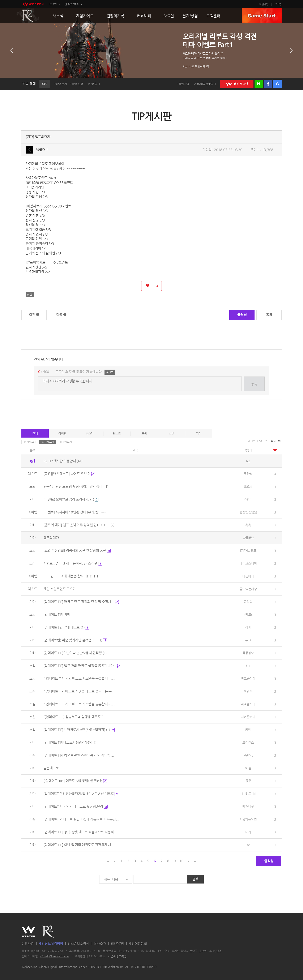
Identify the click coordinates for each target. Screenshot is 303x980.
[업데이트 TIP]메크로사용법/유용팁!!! (70, 742)
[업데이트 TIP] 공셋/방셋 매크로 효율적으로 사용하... (80, 832)
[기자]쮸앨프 (248, 551)
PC (55, 4)
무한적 (248, 474)
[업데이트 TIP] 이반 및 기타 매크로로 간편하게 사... (79, 845)
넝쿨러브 (42, 150)
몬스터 (90, 433)
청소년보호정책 (78, 944)
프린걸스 (248, 742)
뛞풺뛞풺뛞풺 (248, 512)
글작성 (242, 315)
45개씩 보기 (66, 442)
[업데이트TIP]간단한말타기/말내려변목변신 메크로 (81, 794)
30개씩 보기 (48, 442)
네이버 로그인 (259, 84)
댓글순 (263, 441)
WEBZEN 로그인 (237, 84)
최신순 (251, 441)
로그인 (278, 4)
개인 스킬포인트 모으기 (60, 589)
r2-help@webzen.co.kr (55, 956)
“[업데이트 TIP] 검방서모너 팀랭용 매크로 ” (73, 717)
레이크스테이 (248, 563)
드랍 (144, 433)
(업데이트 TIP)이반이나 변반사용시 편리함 (75, 653)
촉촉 (248, 525)
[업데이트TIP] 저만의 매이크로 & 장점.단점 (76, 806)
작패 (248, 627)
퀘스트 (117, 433)
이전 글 (34, 315)
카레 (248, 730)
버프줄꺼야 (248, 678)
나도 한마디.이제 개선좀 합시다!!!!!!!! (71, 576)
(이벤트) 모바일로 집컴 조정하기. (71, 499)
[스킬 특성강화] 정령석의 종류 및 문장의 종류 (77, 551)
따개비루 (248, 806)
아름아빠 (248, 576)
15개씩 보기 (30, 442)
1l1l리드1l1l (248, 794)
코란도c (248, 755)
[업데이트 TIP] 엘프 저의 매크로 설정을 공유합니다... (82, 666)
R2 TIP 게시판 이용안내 (63, 461)
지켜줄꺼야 (248, 704)
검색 (195, 879)
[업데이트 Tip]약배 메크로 (66, 627)
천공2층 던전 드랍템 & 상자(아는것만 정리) (76, 487)
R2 (28, 16)
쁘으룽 (248, 487)
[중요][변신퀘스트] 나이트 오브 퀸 (69, 474)
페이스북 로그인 (268, 84)
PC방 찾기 (94, 84)
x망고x (248, 614)
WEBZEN (28, 932)
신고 (30, 295)
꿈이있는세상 (248, 589)
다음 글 (61, 315)
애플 (248, 768)
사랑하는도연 (248, 819)
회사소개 (100, 944)
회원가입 (264, 4)
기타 (199, 433)
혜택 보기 (61, 84)
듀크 (248, 640)
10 (181, 861)
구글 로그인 (277, 84)
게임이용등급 (138, 944)
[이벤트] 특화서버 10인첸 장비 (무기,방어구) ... (76, 512)
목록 (269, 315)
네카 (248, 832)
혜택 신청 (77, 84)
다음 (291, 51)
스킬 (171, 433)
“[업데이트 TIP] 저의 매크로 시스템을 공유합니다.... (79, 678)
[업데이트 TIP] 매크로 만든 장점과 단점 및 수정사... (81, 602)
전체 (35, 433)
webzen (33, 4)
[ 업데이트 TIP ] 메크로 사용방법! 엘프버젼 (75, 781)
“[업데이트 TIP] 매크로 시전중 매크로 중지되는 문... (79, 691)
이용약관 (28, 944)
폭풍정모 (248, 653)
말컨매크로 (51, 768)
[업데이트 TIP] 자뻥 (57, 614)
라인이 (248, 499)
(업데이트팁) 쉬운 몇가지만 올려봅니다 (75, 640)
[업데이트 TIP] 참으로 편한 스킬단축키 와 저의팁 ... (79, 755)
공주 (248, 781)
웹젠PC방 (117, 944)
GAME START (262, 16)
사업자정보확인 (117, 956)
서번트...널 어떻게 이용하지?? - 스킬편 (73, 563)
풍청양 (248, 602)
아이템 (62, 433)
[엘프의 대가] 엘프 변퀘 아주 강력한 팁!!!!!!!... (79, 525)
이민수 (248, 691)
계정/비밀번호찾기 (205, 84)
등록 (254, 384)
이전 (12, 51)
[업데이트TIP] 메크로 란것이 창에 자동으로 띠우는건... (81, 819)
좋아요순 (276, 441)
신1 (248, 666)
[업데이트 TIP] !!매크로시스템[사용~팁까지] (79, 730)
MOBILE (73, 4)
